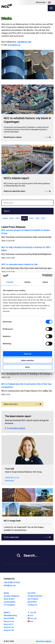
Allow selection (27, 360)
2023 (32, 218)
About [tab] (45, 282)
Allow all (27, 354)
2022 (37, 218)
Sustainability (9, 602)
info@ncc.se (10, 585)
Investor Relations (12, 596)
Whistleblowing (10, 615)
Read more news (23, 404)
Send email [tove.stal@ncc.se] (9, 481)
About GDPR (9, 618)
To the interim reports (16, 428)
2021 (43, 218)
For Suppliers (9, 605)
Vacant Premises (35, 596)
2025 (17, 218)
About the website (44, 641)
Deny (27, 367)
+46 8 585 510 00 (12, 582)
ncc (30, 615)
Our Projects (33, 599)
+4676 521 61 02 (12, 478)
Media (6, 593)
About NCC (32, 602)
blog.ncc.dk (9, 630)
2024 (25, 218)
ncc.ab (32, 612)
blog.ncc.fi (8, 624)
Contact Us (32, 605)
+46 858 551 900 (24, 42)
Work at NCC (9, 599)
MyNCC (7, 612)
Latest (5, 218)
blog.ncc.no (9, 627)
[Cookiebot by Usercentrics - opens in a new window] (42, 276)
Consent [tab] (10, 282)
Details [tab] (28, 282)
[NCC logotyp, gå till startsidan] (7, 6)
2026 (12, 218)
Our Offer (32, 593)
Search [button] (7, 211)
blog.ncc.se (9, 621)
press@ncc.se (14, 45)
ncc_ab (32, 618)
